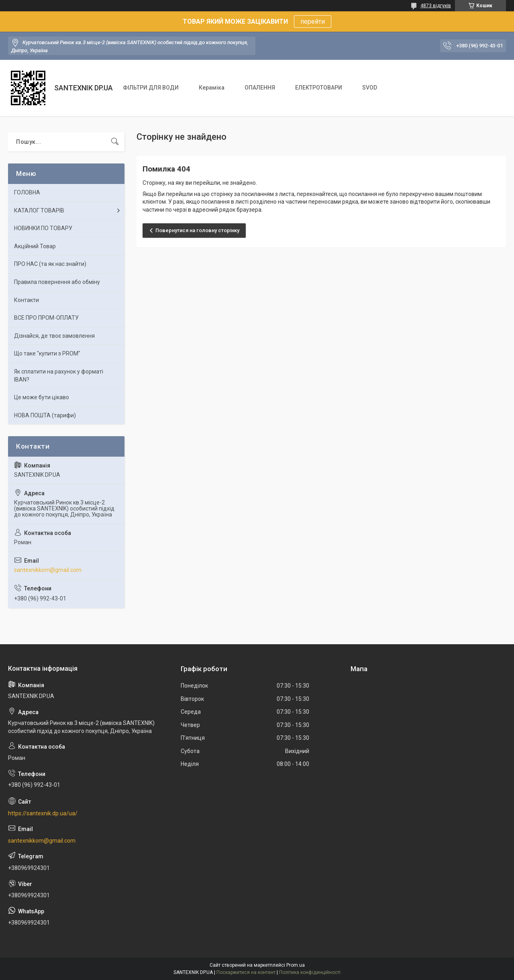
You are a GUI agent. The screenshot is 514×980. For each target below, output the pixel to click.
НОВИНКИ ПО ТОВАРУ (43, 228)
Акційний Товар (35, 246)
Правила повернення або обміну (57, 282)
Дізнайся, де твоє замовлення (54, 336)
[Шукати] (115, 142)
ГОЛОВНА (27, 192)
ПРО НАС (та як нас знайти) (50, 264)
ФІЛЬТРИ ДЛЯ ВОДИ (151, 88)
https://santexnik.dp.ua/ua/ (43, 813)
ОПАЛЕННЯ (260, 88)
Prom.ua (296, 965)
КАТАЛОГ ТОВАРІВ (39, 210)
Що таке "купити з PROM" (47, 353)
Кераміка (212, 88)
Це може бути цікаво (42, 397)
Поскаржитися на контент (246, 972)
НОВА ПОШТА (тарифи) (45, 415)
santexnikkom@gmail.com (48, 570)
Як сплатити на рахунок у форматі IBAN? (59, 376)
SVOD (370, 88)
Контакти (27, 300)
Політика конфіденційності (310, 972)
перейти (313, 21)
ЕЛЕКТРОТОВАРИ (319, 88)
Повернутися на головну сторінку (197, 230)
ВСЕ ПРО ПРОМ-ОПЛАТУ (46, 318)
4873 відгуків (436, 6)
